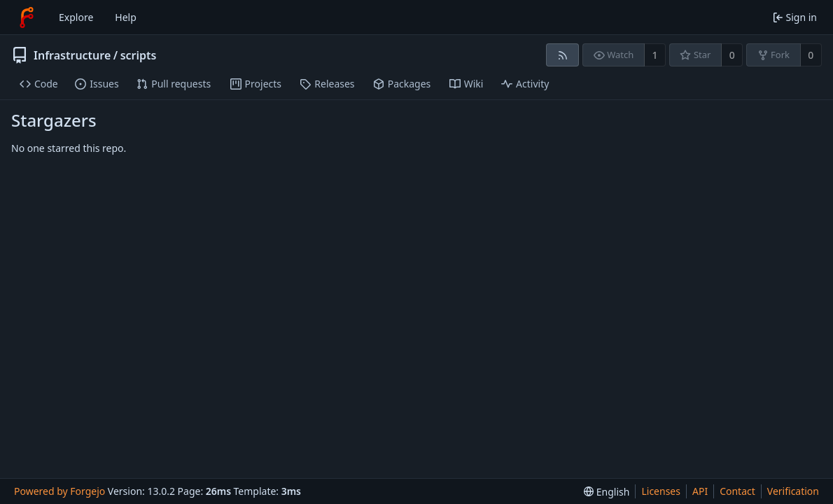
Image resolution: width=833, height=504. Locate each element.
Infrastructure (72, 55)
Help (126, 17)
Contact (737, 491)
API (700, 491)
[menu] (607, 492)
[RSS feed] (562, 55)
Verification (793, 491)
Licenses (661, 491)
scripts (139, 55)
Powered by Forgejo (59, 491)
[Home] (27, 17)
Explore (76, 17)
